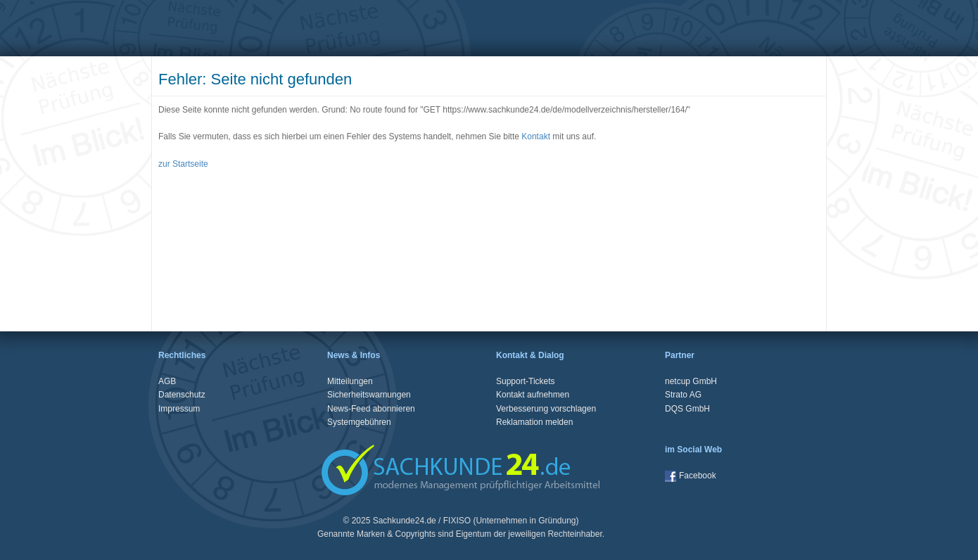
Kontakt (536, 136)
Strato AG (683, 395)
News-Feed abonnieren (371, 409)
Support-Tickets (526, 381)
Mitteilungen (350, 381)
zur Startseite (183, 164)
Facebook (691, 476)
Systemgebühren (359, 422)
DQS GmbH (687, 409)
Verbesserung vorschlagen (546, 409)
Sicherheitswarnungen (369, 395)
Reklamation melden (534, 422)
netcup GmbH (691, 381)
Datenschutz (182, 395)
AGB (167, 381)
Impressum (179, 409)
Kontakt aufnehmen (533, 395)
